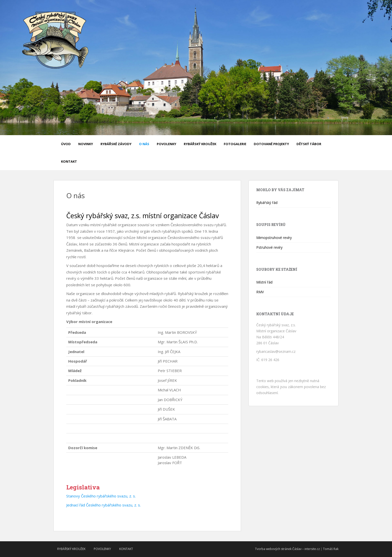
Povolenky (166, 144)
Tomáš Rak (331, 549)
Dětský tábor (309, 144)
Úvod (66, 144)
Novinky (86, 144)
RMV (260, 292)
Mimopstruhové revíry (274, 238)
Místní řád (264, 282)
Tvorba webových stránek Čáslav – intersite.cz (287, 549)
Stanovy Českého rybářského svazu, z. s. (101, 496)
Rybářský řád (267, 203)
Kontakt (69, 161)
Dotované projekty (271, 144)
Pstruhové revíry (269, 247)
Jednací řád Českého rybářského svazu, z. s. (103, 505)
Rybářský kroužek (200, 144)
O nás (144, 144)
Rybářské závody (116, 144)
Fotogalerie (235, 144)
